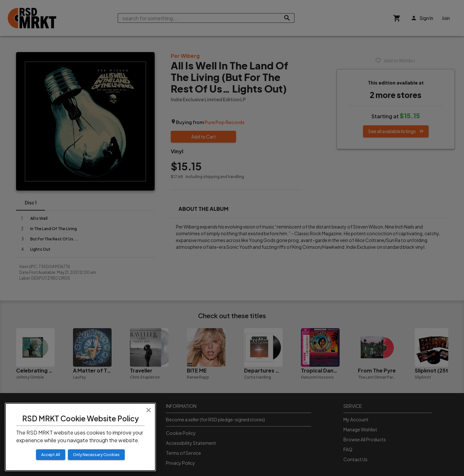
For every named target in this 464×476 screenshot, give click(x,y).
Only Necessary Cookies (96, 455)
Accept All (51, 455)
